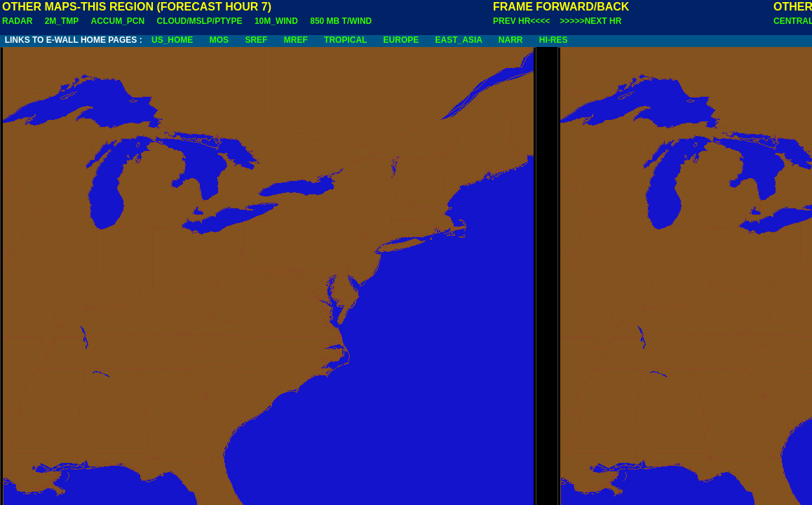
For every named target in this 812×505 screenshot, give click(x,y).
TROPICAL (345, 40)
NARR (511, 40)
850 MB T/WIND (341, 21)
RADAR (17, 21)
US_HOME (172, 40)
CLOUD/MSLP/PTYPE (200, 21)
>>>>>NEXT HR (591, 21)
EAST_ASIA (459, 40)
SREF (256, 40)
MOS (219, 40)
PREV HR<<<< (521, 21)
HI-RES (554, 40)
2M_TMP (62, 21)
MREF (296, 40)
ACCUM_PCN (118, 21)
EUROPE (401, 40)
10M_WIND (276, 21)
